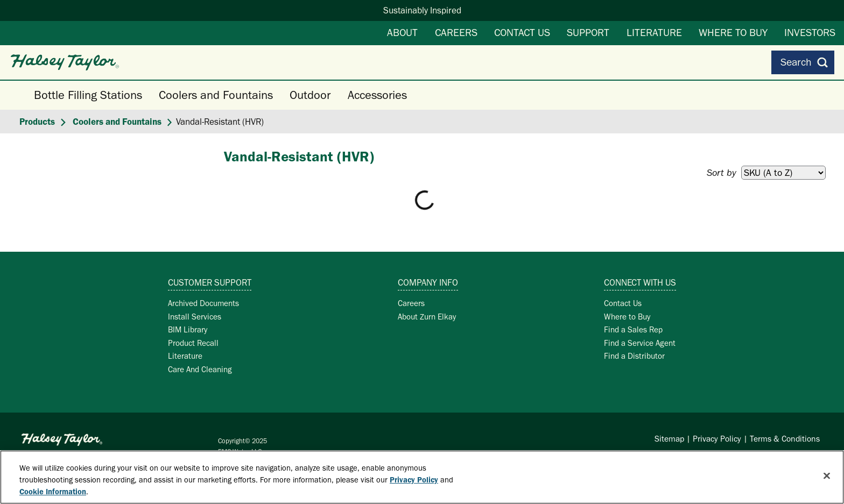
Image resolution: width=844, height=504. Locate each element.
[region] (422, 477)
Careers (456, 32)
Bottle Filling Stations (88, 95)
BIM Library (188, 329)
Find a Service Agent (640, 343)
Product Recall (193, 343)
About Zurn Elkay (427, 317)
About (402, 32)
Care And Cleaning (200, 369)
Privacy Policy (717, 439)
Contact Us (522, 32)
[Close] (827, 476)
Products (37, 122)
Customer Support (210, 282)
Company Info (428, 282)
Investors (810, 32)
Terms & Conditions (785, 439)
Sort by (722, 173)
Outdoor (310, 95)
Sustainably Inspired (422, 10)
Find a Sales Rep (633, 329)
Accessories (377, 95)
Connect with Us (640, 282)
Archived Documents (203, 303)
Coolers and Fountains (216, 95)
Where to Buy (733, 32)
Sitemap (669, 439)
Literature (654, 32)
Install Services (195, 317)
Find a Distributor (634, 356)
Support (588, 32)
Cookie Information (53, 492)
